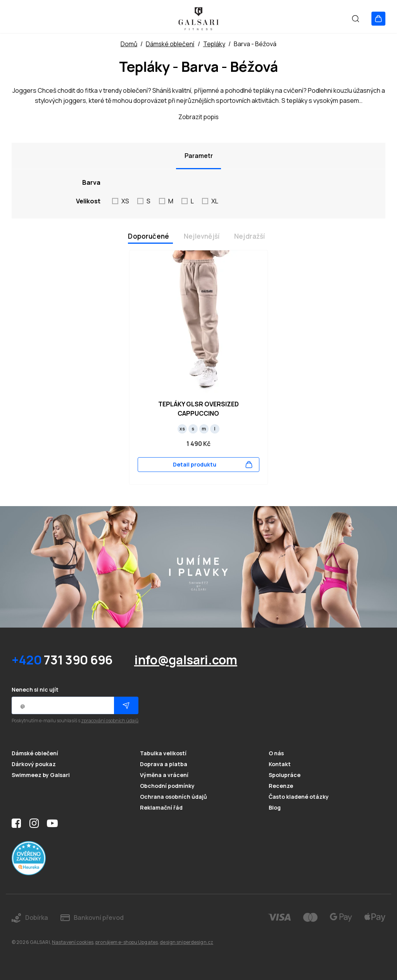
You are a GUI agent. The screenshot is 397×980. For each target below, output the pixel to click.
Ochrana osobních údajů (173, 797)
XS (125, 201)
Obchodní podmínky (167, 786)
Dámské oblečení (35, 754)
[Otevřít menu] (18, 18)
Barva (91, 182)
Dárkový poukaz (34, 764)
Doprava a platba (164, 764)
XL (215, 201)
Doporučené (148, 236)
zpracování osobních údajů (110, 721)
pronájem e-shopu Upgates (127, 942)
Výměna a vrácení (164, 775)
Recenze (281, 786)
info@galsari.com (186, 660)
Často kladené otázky (299, 797)
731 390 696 (62, 660)
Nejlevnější (202, 236)
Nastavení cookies (73, 942)
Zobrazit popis (198, 117)
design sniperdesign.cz (186, 942)
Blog (275, 807)
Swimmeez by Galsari (41, 775)
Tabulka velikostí (163, 754)
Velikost (88, 201)
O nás (276, 754)
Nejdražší (250, 236)
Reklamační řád (161, 807)
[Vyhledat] (352, 18)
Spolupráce (285, 775)
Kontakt (280, 764)
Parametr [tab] (199, 156)
